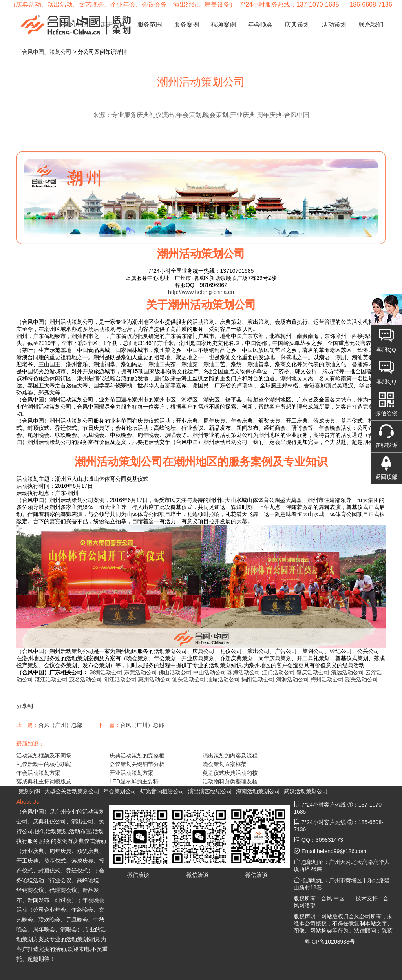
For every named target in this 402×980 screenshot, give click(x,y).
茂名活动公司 (86, 679)
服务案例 (186, 25)
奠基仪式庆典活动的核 (230, 773)
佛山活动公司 (175, 672)
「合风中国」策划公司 (44, 52)
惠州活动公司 (155, 679)
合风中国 (76, 25)
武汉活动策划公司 (306, 791)
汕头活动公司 (189, 679)
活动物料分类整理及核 (230, 781)
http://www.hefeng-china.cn (201, 292)
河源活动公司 (292, 679)
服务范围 (150, 25)
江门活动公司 (278, 672)
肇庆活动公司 (313, 672)
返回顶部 (386, 477)
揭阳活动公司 (258, 679)
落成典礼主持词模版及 (44, 781)
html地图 (352, 953)
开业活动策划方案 (132, 773)
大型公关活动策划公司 (72, 791)
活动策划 (334, 25)
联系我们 (371, 25)
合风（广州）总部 (60, 725)
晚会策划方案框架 (225, 764)
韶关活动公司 (362, 679)
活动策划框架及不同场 (44, 756)
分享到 (25, 706)
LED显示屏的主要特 (134, 781)
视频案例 (223, 25)
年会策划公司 (120, 791)
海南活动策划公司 (258, 791)
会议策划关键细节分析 (137, 764)
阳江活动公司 (120, 679)
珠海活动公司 (244, 672)
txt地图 (327, 953)
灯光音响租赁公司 (162, 791)
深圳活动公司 (106, 672)
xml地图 (303, 953)
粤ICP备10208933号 (330, 942)
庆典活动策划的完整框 (137, 756)
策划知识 (29, 791)
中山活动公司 (210, 672)
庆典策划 (297, 25)
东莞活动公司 (141, 672)
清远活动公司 (347, 672)
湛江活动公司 (51, 679)
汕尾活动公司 (223, 679)
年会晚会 (260, 25)
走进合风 (113, 25)
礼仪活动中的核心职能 (44, 764)
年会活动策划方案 (38, 773)
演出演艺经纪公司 (210, 791)
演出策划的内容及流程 (230, 756)
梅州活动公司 (327, 679)
